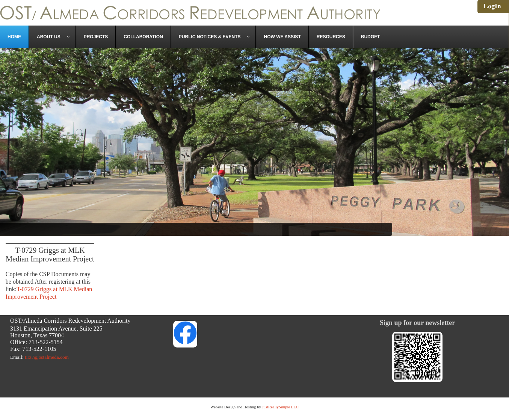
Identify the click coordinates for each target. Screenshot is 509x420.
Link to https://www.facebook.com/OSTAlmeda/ (255, 332)
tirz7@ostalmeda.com (47, 357)
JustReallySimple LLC (280, 407)
